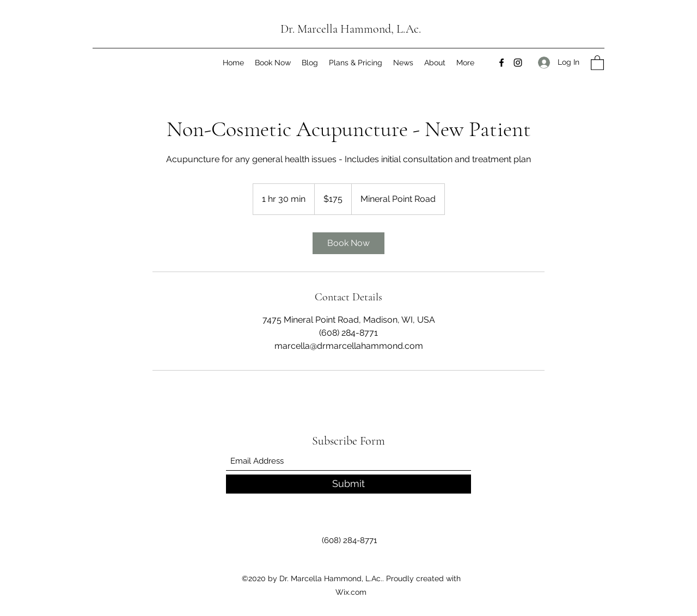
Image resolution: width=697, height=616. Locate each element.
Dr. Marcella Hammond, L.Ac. (351, 29)
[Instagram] (518, 63)
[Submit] (348, 484)
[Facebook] (502, 63)
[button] (597, 62)
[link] (348, 243)
